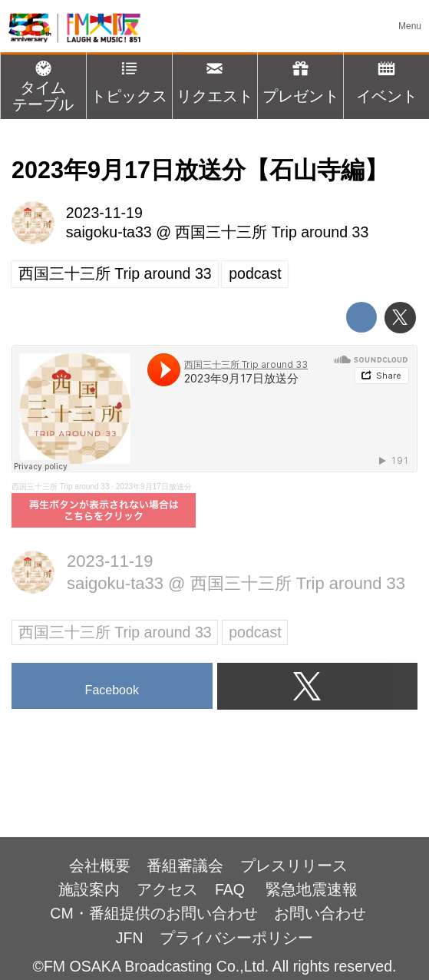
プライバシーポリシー (236, 938)
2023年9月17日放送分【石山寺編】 (200, 170)
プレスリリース (294, 866)
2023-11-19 (104, 213)
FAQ (232, 889)
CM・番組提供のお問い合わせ (153, 913)
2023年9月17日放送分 (154, 487)
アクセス (167, 889)
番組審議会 (185, 866)
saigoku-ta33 (109, 232)
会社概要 (100, 866)
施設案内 (89, 889)
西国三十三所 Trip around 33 (272, 232)
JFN (130, 938)
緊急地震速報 (312, 889)
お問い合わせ (320, 913)
